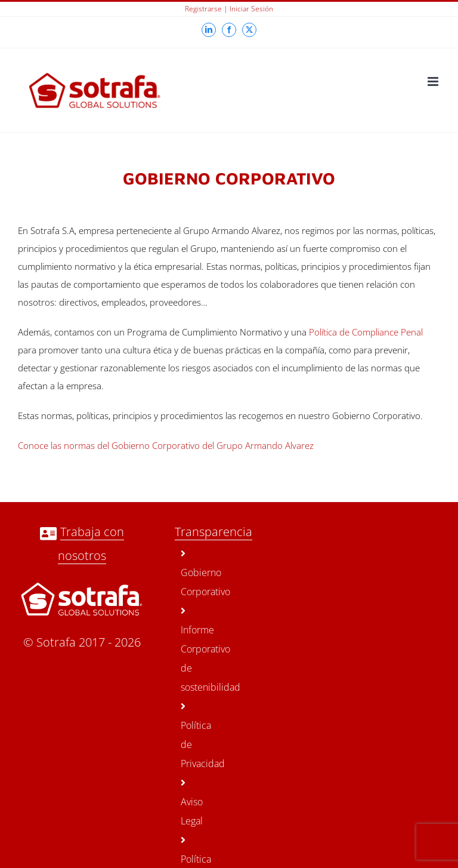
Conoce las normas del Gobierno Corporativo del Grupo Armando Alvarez (166, 445)
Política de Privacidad (190, 736)
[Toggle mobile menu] (434, 81)
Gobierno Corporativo (190, 573)
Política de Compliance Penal (366, 332)
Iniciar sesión (251, 9)
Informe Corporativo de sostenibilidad (190, 650)
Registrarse (203, 9)
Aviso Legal (190, 803)
